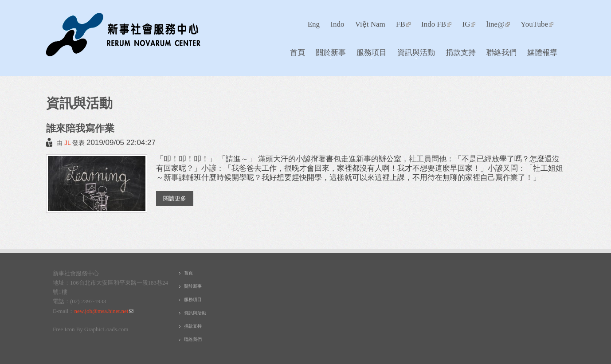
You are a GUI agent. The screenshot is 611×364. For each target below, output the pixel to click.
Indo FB (436, 24)
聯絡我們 (501, 52)
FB (403, 24)
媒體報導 (542, 52)
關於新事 (328, 54)
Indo (337, 24)
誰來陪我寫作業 (80, 128)
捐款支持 (458, 54)
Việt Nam (370, 24)
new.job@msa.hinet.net (104, 311)
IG (469, 24)
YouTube (537, 24)
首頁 (298, 52)
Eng (314, 24)
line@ (498, 24)
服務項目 (369, 54)
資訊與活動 (414, 54)
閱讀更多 (178, 198)
